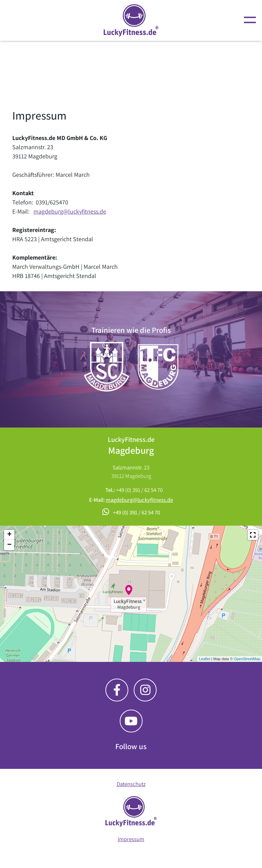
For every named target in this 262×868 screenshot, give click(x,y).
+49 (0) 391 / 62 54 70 (139, 490)
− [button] (9, 545)
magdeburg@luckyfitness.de (70, 211)
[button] (253, 535)
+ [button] (9, 535)
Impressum (131, 839)
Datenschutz (131, 784)
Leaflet (205, 659)
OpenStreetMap (247, 659)
